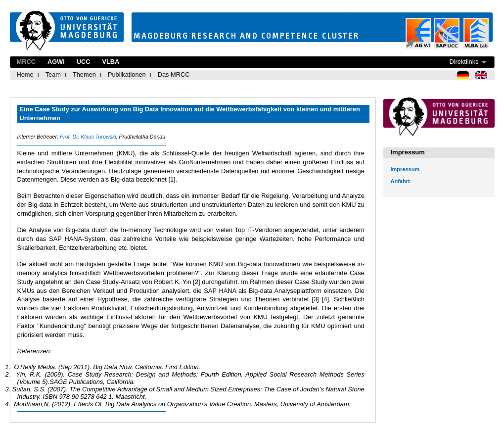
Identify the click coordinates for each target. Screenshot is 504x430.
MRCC (26, 62)
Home (25, 74)
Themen (84, 74)
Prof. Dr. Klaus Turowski (88, 137)
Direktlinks (464, 62)
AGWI (56, 62)
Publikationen (127, 74)
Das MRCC (174, 74)
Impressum (405, 169)
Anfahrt (400, 181)
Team (53, 74)
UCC (84, 62)
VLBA (111, 62)
